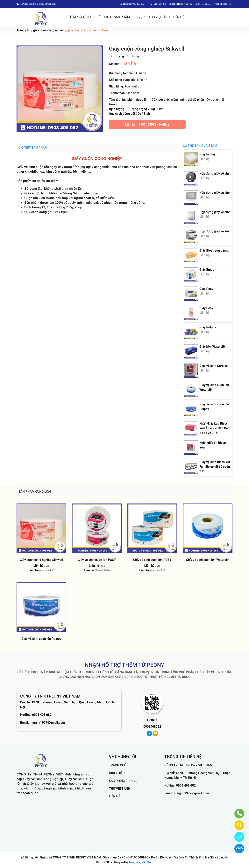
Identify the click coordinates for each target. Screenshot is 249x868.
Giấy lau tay (207, 154)
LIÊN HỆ (179, 17)
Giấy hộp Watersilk (212, 347)
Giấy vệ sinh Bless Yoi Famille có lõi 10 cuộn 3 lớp (215, 467)
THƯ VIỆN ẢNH (159, 17)
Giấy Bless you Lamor (214, 250)
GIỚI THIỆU (103, 17)
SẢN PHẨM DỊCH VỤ (129, 17)
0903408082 (147, 125)
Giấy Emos (207, 270)
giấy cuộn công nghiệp (49, 30)
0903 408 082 (42, 715)
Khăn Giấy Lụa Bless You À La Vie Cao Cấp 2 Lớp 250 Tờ (214, 428)
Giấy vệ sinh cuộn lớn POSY (97, 560)
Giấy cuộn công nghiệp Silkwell (41, 560)
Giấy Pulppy (208, 327)
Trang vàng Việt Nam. (141, 862)
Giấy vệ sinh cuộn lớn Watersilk (208, 560)
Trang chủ (23, 30)
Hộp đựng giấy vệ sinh (215, 174)
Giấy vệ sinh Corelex (213, 366)
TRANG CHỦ (80, 17)
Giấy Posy (206, 289)
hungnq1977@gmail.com (47, 722)
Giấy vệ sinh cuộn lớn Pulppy (41, 639)
